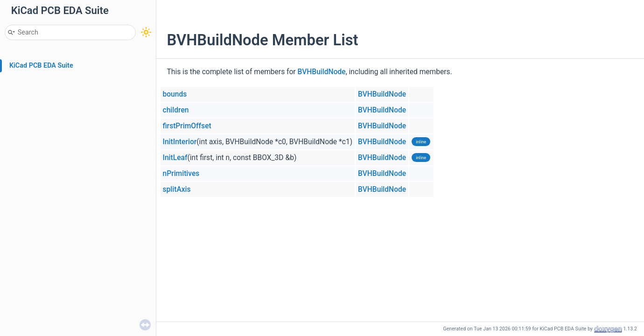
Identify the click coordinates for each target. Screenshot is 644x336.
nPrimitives (181, 174)
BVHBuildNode (322, 72)
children (176, 110)
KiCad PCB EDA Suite (41, 66)
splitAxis (177, 189)
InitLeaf (175, 158)
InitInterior (180, 142)
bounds (175, 94)
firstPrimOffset (187, 126)
